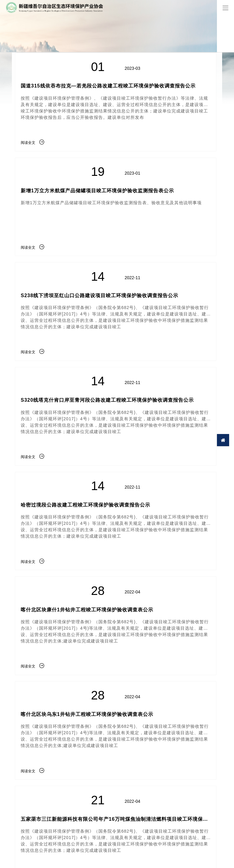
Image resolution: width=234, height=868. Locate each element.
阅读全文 (32, 143)
